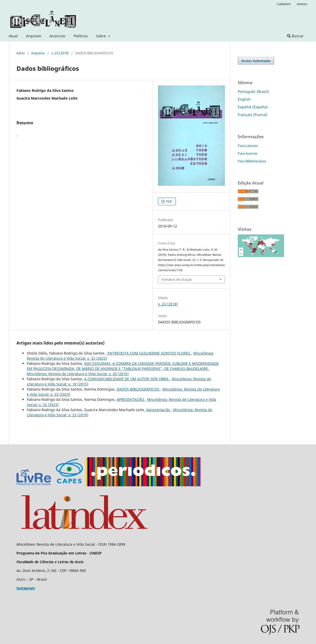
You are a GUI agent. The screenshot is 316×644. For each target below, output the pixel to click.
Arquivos (34, 36)
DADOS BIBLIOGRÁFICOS (138, 389)
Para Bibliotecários (252, 161)
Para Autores (248, 153)
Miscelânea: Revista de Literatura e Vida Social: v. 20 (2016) (78, 374)
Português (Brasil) (253, 91)
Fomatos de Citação (177, 279)
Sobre (102, 36)
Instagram (26, 588)
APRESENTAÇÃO (131, 399)
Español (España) (253, 107)
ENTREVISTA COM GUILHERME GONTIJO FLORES (149, 353)
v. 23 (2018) (60, 53)
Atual (13, 36)
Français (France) (253, 115)
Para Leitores (248, 146)
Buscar (295, 36)
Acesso (302, 4)
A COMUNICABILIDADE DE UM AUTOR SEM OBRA (127, 379)
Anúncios (57, 36)
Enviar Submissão (256, 61)
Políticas (81, 36)
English (244, 99)
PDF (169, 201)
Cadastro (284, 4)
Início (21, 53)
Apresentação (159, 410)
